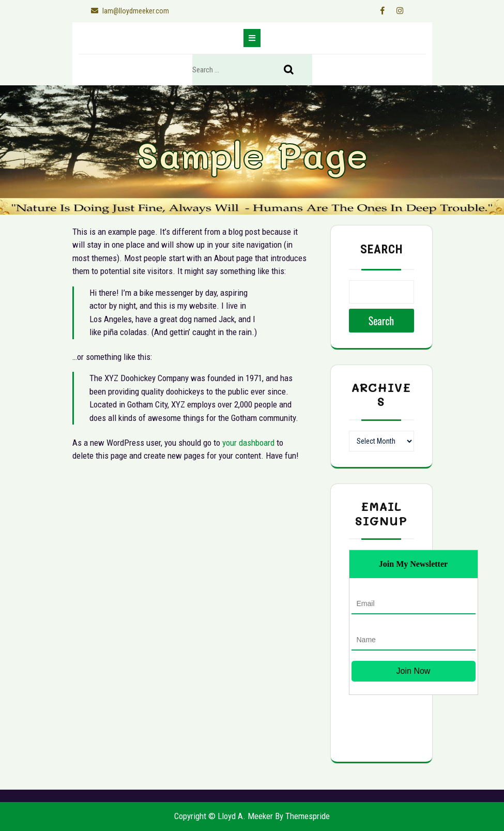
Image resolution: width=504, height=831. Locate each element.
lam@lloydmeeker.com (128, 11)
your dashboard (248, 443)
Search (294, 70)
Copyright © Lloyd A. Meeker (224, 816)
